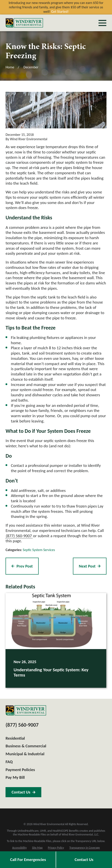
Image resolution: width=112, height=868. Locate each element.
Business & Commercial (26, 746)
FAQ (9, 762)
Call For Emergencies (28, 860)
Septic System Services (39, 550)
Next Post (90, 566)
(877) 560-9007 (19, 536)
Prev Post (22, 566)
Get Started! (60, 12)
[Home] (24, 23)
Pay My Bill (15, 777)
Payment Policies (20, 770)
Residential (15, 738)
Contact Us (84, 860)
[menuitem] (19, 848)
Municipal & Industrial (25, 754)
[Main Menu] (102, 23)
